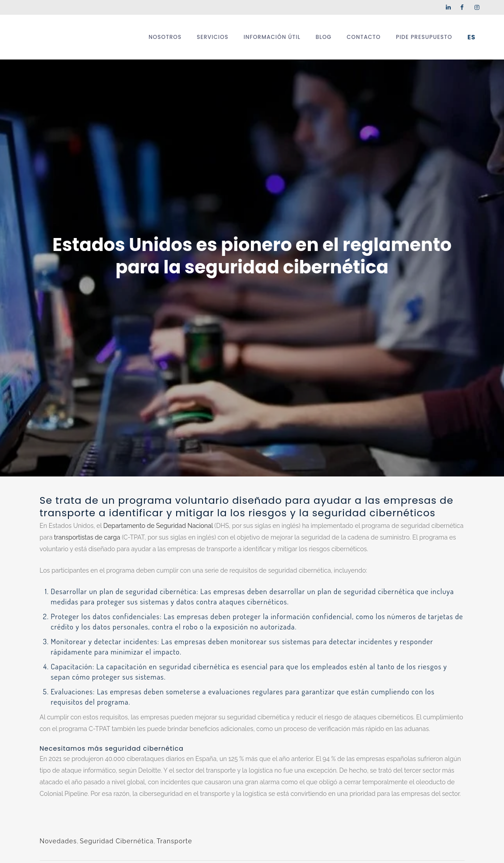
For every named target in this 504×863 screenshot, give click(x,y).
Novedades (58, 841)
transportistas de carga (87, 537)
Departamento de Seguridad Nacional (158, 526)
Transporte (174, 841)
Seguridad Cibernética (116, 841)
